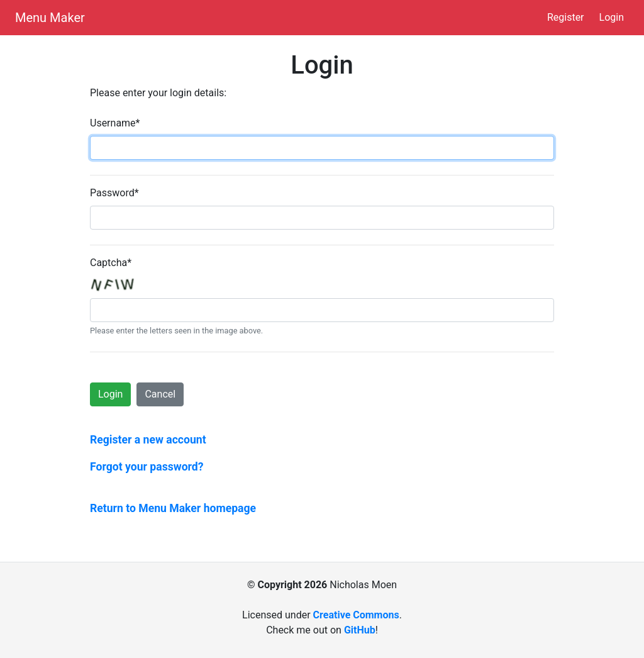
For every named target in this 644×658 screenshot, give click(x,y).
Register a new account (148, 440)
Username (115, 123)
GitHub (360, 630)
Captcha (111, 263)
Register (566, 17)
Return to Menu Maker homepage (173, 508)
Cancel (160, 394)
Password (114, 193)
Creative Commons (356, 615)
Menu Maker (50, 18)
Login (612, 17)
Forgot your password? (147, 467)
